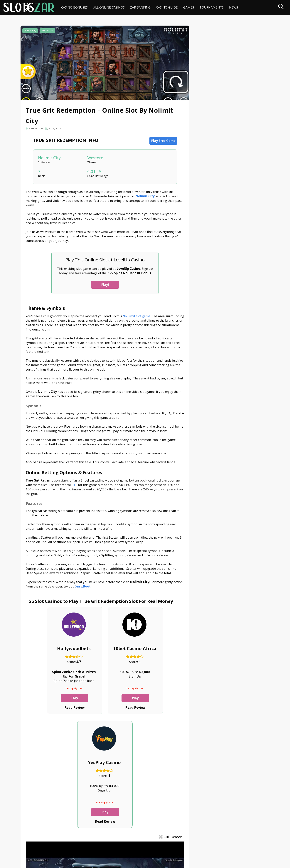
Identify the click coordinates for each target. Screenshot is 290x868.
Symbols (208, 46)
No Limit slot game (137, 317)
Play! (103, 286)
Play (50, 707)
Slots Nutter (36, 129)
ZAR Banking (140, 7)
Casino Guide (167, 7)
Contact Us (30, 849)
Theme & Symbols (212, 39)
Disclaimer (67, 849)
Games (189, 7)
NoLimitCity (30, 31)
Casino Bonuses (74, 7)
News (234, 7)
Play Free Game (161, 142)
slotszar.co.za (57, 863)
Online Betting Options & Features (223, 52)
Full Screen (166, 733)
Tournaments (212, 7)
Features (209, 58)
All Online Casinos (109, 7)
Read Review (50, 717)
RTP (80, 486)
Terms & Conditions (117, 849)
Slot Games (48, 31)
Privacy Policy (89, 849)
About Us (49, 849)
